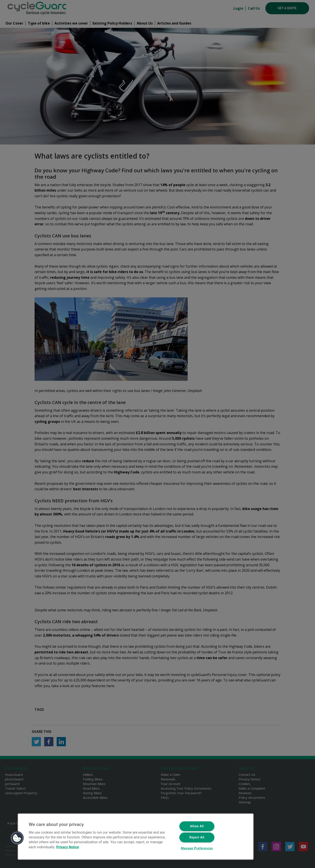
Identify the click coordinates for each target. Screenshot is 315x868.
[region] (136, 837)
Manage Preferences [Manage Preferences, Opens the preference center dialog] (197, 848)
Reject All (197, 837)
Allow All (197, 826)
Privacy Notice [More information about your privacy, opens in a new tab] (68, 847)
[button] (17, 838)
